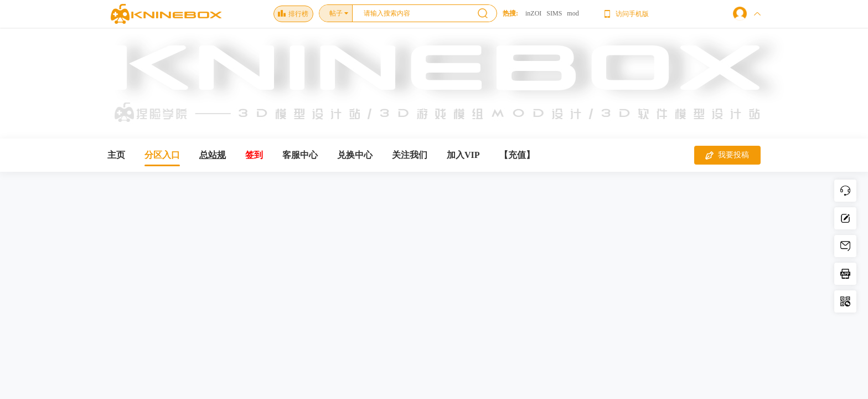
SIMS (554, 13)
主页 (116, 155)
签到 (254, 155)
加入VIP (463, 155)
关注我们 (410, 155)
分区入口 (162, 155)
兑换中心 (355, 155)
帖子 (336, 13)
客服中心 (300, 155)
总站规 (213, 155)
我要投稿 (727, 155)
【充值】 (517, 155)
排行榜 (293, 14)
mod (573, 13)
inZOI (533, 13)
